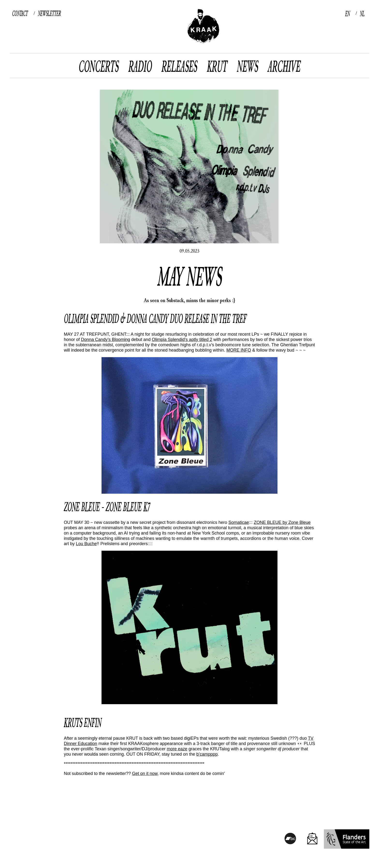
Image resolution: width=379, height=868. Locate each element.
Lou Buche (86, 544)
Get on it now (145, 774)
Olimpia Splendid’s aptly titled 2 (182, 340)
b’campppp (207, 754)
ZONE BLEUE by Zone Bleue (282, 522)
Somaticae (239, 522)
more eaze (177, 749)
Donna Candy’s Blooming (106, 340)
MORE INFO (239, 350)
